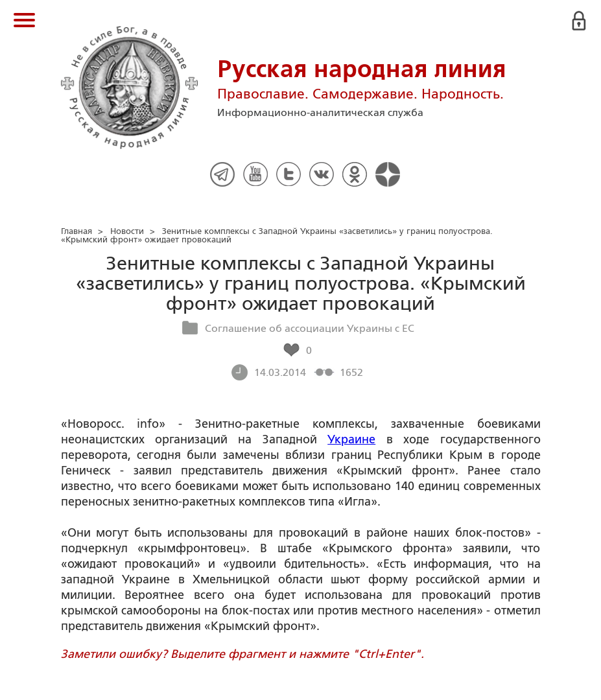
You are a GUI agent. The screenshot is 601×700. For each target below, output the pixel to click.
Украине (351, 439)
